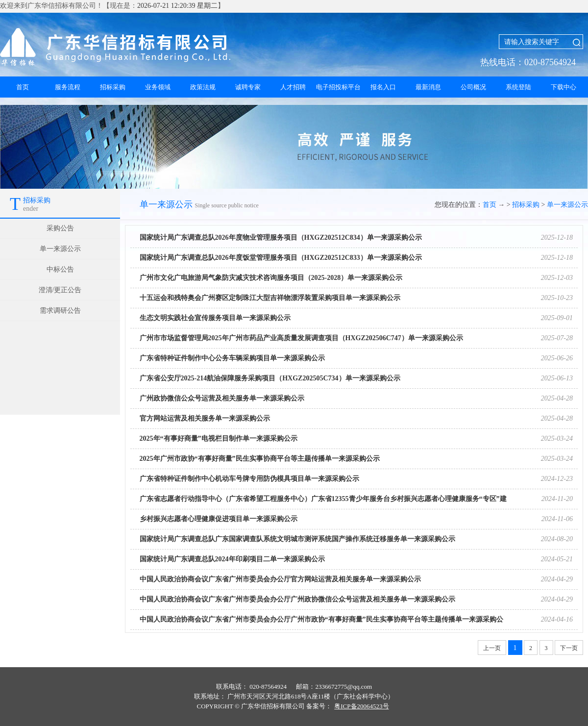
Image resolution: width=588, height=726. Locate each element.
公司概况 (473, 87)
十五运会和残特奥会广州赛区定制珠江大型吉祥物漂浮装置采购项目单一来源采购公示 (270, 298)
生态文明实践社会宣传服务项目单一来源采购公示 (215, 318)
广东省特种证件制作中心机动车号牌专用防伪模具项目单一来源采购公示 (249, 479)
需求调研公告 (60, 311)
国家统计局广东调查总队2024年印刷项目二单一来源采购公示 (232, 559)
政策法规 (203, 87)
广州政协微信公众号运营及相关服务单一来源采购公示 (222, 398)
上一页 (492, 648)
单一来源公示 (60, 249)
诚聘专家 (248, 87)
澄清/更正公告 (60, 290)
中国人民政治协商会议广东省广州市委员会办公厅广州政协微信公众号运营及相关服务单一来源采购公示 (297, 599)
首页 (23, 87)
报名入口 (383, 87)
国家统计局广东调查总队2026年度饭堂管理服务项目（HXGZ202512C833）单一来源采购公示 (281, 258)
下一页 (569, 648)
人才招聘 (293, 87)
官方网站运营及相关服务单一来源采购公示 (205, 418)
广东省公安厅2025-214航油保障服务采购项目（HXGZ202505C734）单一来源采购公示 (270, 378)
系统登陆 (518, 87)
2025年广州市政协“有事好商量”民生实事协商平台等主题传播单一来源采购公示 (260, 459)
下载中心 (563, 87)
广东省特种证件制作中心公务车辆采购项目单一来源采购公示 (232, 358)
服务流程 (68, 87)
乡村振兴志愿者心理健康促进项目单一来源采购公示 (219, 519)
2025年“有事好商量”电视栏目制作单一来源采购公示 (219, 438)
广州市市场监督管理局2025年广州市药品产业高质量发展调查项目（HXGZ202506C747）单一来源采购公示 (301, 338)
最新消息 (428, 87)
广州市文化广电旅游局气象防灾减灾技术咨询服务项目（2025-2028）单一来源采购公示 (271, 278)
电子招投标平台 (338, 87)
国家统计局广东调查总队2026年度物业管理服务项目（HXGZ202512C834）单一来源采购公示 (281, 238)
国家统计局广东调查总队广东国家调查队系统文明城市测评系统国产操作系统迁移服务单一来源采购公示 (297, 539)
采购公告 (60, 228)
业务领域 (158, 87)
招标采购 (113, 87)
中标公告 (60, 269)
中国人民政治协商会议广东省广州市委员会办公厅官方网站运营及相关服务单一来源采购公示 (280, 579)
